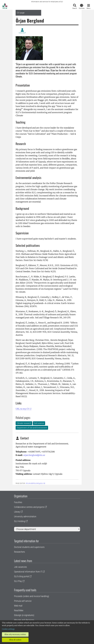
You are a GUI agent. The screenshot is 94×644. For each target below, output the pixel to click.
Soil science (39, 423)
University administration (25, 516)
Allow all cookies (15, 640)
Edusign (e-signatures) (24, 615)
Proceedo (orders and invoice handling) (32, 596)
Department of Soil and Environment (32, 428)
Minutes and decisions (24, 620)
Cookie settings (8, 629)
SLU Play (18, 581)
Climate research (24, 423)
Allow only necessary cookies (15, 634)
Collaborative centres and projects (29, 507)
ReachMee (19, 610)
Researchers (20, 552)
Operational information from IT (28, 572)
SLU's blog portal (21, 576)
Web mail (18, 606)
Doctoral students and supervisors (29, 547)
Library (17, 512)
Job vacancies (20, 567)
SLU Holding (20, 521)
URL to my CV (22, 409)
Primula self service (23, 601)
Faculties (18, 502)
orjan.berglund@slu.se (34, 455)
